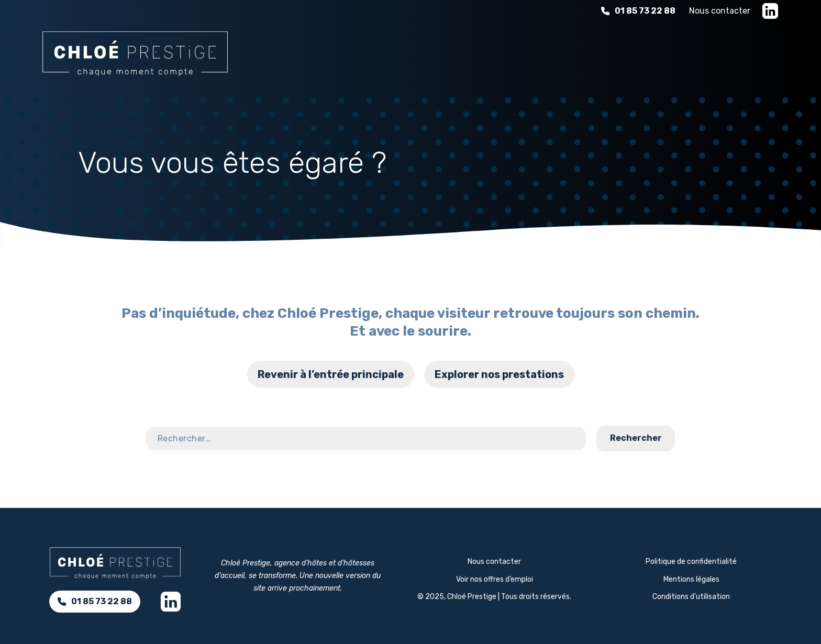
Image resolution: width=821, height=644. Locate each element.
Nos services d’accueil (396, 52)
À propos (651, 52)
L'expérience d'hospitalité (539, 52)
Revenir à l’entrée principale (331, 374)
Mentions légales (691, 579)
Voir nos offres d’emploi (495, 579)
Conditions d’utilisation (691, 597)
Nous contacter (720, 11)
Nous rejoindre (735, 52)
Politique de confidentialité (691, 562)
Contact (781, 415)
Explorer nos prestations (499, 374)
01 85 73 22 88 (638, 11)
